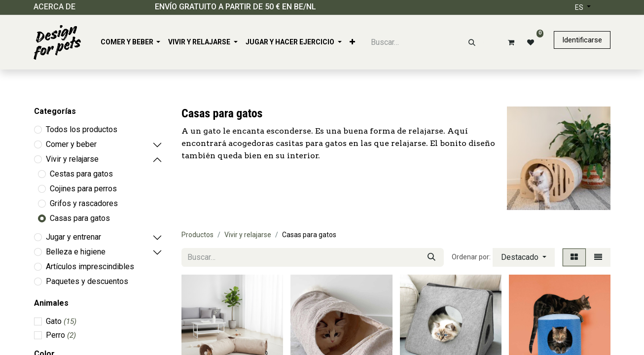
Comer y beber (71, 144)
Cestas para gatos (81, 174)
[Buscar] (472, 42)
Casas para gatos (80, 218)
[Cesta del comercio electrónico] (509, 42)
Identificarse (582, 40)
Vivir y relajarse (72, 159)
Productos (197, 235)
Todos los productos (82, 129)
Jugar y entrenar (73, 237)
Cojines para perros (83, 189)
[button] (524, 257)
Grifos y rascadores (84, 203)
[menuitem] (131, 42)
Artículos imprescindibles (90, 266)
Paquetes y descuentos (87, 281)
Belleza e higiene (76, 252)
